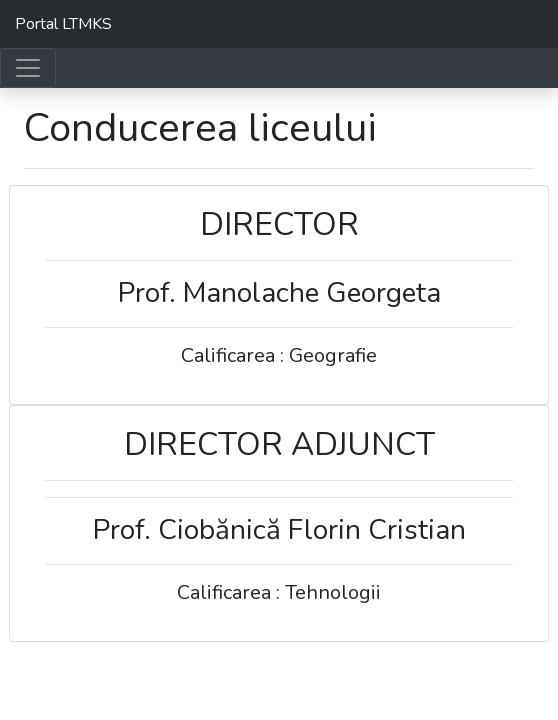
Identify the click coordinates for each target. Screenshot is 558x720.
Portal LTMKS (63, 24)
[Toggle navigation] (28, 68)
